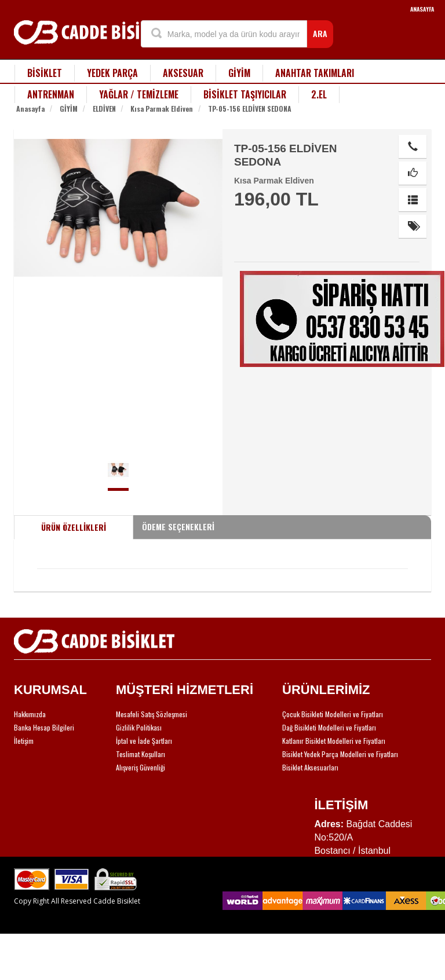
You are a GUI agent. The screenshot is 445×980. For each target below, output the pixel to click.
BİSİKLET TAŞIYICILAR (245, 94)
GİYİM (239, 73)
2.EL (319, 94)
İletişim (24, 741)
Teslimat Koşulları (141, 754)
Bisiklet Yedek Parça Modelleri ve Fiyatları (340, 754)
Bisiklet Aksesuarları (310, 767)
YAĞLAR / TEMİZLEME (139, 94)
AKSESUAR (183, 73)
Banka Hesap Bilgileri (44, 727)
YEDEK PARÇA (112, 73)
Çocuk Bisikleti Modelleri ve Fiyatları (333, 714)
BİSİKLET (45, 73)
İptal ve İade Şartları (144, 741)
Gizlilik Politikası (139, 727)
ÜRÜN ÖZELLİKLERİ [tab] (74, 527)
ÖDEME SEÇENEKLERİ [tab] (178, 526)
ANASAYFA (422, 9)
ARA (320, 33)
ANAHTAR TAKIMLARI (315, 73)
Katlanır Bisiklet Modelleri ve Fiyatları (334, 741)
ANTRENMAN (51, 94)
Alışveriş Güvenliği (141, 767)
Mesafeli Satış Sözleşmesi (152, 714)
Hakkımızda (30, 714)
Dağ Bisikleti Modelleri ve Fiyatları (329, 727)
